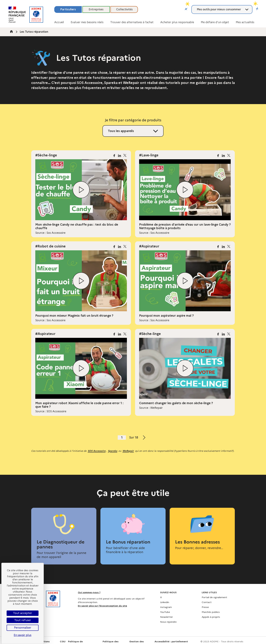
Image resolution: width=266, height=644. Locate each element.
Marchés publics (211, 612)
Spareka (113, 451)
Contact (207, 602)
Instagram (166, 607)
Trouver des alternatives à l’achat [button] (132, 22)
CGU (63, 641)
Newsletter (167, 617)
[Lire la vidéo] (81, 190)
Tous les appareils (121, 131)
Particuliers (68, 9)
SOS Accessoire (97, 451)
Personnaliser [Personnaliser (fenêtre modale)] (23, 628)
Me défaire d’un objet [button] (215, 22)
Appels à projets (211, 617)
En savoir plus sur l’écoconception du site (102, 606)
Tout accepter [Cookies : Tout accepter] (23, 613)
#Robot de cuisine (50, 246)
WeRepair (128, 451)
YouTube (165, 612)
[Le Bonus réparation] (133, 534)
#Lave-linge (149, 155)
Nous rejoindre (168, 622)
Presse (205, 607)
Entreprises (96, 9)
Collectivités (124, 9)
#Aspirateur (149, 246)
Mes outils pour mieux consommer (219, 9)
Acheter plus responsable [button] (177, 22)
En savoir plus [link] (23, 635)
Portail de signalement (214, 597)
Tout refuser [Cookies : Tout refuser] (23, 620)
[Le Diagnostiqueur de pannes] (64, 536)
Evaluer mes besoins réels (87, 22)
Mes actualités (245, 22)
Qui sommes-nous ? (89, 592)
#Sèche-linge (46, 155)
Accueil (59, 22)
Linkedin (165, 602)
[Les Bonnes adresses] (202, 532)
